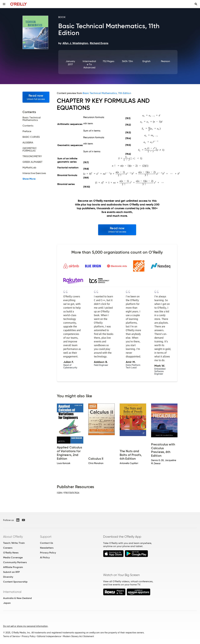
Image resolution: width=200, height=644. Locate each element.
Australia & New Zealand (17, 598)
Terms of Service (11, 636)
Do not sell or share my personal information (25, 626)
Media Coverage (13, 557)
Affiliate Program (13, 567)
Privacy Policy (48, 553)
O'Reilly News (11, 553)
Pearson (166, 61)
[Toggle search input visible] (196, 4)
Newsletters (47, 548)
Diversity (8, 577)
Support (46, 537)
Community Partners (15, 562)
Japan (7, 603)
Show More (29, 179)
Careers (8, 548)
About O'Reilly (13, 537)
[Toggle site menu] (4, 4)
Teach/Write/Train (14, 543)
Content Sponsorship (15, 582)
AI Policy (45, 557)
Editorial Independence (49, 636)
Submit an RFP (11, 572)
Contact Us (46, 543)
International (12, 592)
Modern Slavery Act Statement (78, 636)
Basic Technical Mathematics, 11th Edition (107, 93)
